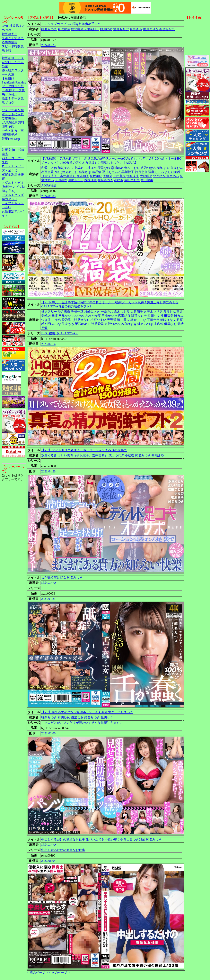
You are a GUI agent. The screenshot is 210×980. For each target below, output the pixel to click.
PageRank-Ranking (14, 82)
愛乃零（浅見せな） (76, 320)
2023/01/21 (48, 599)
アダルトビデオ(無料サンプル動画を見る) (13, 187)
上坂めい (80, 168)
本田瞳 (53, 316)
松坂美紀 (96, 176)
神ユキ (92, 168)
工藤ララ (153, 320)
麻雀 (5, 154)
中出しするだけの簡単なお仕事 (63, 850)
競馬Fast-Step (11, 139)
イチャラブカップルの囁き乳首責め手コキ (71, 24)
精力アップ (10, 199)
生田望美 (147, 180)
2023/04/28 (48, 471)
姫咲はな (166, 320)
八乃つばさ (148, 168)
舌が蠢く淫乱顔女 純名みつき (62, 577)
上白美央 (119, 176)
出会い (6, 207)
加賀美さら (66, 168)
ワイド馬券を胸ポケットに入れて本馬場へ (13, 114)
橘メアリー (49, 312)
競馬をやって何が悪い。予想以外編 (13, 62)
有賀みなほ (167, 29)
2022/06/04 (48, 861)
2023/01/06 (48, 733)
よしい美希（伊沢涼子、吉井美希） (83, 455)
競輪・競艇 (17, 150)
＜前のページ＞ (38, 972)
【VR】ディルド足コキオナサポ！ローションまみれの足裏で (84, 450)
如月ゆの (106, 29)
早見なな (65, 316)
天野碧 (108, 176)
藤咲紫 (97, 172)
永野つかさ (112, 324)
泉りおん (177, 168)
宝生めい (173, 176)
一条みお (107, 312)
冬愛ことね (49, 168)
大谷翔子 (83, 176)
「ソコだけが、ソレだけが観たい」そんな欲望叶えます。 (82, 723)
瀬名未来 (133, 176)
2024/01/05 (48, 196)
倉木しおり (132, 168)
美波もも (68, 324)
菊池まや (163, 168)
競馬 (5, 150)
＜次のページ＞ (59, 972)
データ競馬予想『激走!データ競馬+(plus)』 (13, 90)
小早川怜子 (126, 172)
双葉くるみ (156, 172)
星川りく (154, 316)
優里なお (104, 168)
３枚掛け (8, 79)
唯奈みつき (49, 717)
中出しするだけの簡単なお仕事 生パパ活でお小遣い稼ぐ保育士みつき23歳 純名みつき (101, 839)
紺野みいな (53, 324)
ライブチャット (13, 203)
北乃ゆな (159, 176)
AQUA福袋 (49, 185)
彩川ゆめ (117, 168)
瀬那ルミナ (76, 180)
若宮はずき (129, 324)
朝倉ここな (138, 320)
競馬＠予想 (10, 34)
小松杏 (119, 180)
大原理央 (146, 176)
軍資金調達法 (11, 174)
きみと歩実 (93, 316)
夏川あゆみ (110, 172)
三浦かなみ (109, 316)
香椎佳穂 (91, 180)
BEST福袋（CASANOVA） (60, 333)
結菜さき (85, 172)
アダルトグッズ (13, 195)
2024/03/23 (48, 45)
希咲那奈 (64, 29)
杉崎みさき (92, 312)
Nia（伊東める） (66, 172)
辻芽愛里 (98, 324)
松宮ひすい (98, 320)
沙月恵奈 (141, 172)
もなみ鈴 (78, 316)
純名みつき (49, 29)
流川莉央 (123, 320)
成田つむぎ (132, 180)
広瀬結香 (61, 180)
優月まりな (151, 29)
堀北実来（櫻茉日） (85, 29)
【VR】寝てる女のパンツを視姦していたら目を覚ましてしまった (87, 712)
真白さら (136, 29)
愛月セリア (121, 29)
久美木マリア (153, 312)
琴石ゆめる (83, 324)
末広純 (159, 324)
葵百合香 (48, 172)
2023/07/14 (48, 344)
